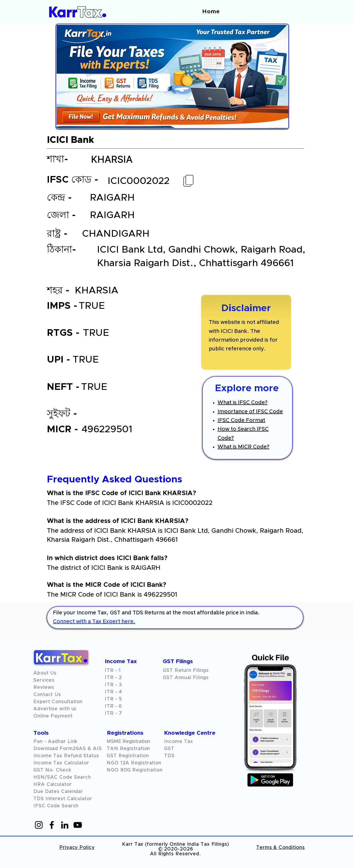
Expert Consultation (58, 702)
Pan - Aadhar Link (55, 742)
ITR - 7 (113, 713)
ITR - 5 (113, 699)
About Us (45, 673)
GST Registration (128, 756)
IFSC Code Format (241, 420)
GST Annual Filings (186, 678)
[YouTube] (78, 825)
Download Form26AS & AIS (68, 749)
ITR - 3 (113, 685)
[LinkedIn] (65, 825)
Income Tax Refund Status (66, 756)
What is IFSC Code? (243, 403)
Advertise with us (55, 709)
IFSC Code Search (56, 806)
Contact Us (47, 695)
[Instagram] (39, 825)
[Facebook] (52, 825)
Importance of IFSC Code (250, 412)
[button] (44, 688)
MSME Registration (128, 742)
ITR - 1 (113, 671)
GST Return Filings (186, 671)
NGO (114, 763)
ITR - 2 (113, 678)
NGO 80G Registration (135, 770)
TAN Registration (128, 749)
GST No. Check (52, 770)
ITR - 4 (113, 692)
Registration (146, 763)
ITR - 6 (113, 706)
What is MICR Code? (243, 447)
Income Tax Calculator (61, 763)
